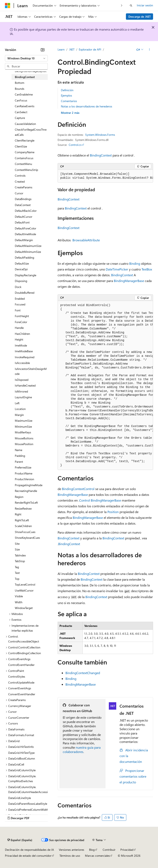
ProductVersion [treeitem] (24, 479)
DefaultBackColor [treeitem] (26, 211)
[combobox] (26, 58)
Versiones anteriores (71, 850)
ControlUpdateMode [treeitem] (21, 682)
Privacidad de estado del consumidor (28, 856)
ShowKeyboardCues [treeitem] (27, 538)
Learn (61, 49)
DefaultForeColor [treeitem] (26, 228)
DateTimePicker (117, 269)
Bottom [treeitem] (20, 83)
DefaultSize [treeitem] (22, 263)
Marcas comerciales (97, 856)
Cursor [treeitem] (19, 193)
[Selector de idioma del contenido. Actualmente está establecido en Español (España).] (20, 840)
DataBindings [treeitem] (23, 199)
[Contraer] (43, 50)
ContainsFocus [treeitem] (24, 158)
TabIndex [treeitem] (20, 555)
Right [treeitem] (18, 514)
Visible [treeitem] (19, 596)
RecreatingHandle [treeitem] (26, 491)
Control (89, 489)
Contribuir (109, 850)
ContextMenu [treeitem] (23, 164)
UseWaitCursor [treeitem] (24, 590)
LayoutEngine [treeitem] (23, 397)
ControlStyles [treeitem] (17, 676)
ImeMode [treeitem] (21, 345)
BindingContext (101, 155)
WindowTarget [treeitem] (24, 608)
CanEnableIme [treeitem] (24, 94)
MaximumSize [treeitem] (24, 421)
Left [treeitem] (17, 403)
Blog (92, 850)
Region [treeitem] (19, 497)
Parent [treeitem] (19, 462)
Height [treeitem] (19, 339)
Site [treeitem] (17, 544)
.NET (72, 49)
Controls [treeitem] (20, 176)
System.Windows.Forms (100, 135)
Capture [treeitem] (20, 118)
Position (113, 512)
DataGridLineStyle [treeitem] (20, 798)
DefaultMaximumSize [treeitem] (28, 246)
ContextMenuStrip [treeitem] (26, 170)
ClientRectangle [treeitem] (25, 140)
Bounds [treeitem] (20, 89)
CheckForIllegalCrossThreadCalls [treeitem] (31, 132)
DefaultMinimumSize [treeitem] (28, 252)
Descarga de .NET (140, 17)
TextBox (147, 269)
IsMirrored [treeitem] (21, 391)
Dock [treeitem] (18, 287)
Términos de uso (70, 856)
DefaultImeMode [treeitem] (25, 234)
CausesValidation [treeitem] (25, 124)
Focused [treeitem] (20, 304)
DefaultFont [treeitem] (22, 222)
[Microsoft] (8, 6)
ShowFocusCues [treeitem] (25, 532)
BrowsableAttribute (86, 240)
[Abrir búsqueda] (131, 6)
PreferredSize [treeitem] (23, 467)
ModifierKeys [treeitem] (23, 432)
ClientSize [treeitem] (21, 146)
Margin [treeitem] (19, 415)
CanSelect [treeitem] (21, 112)
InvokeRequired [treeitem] (25, 357)
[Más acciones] (149, 50)
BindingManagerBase (129, 281)
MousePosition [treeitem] (24, 444)
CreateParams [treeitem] (24, 187)
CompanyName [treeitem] (25, 152)
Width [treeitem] (19, 602)
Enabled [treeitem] (20, 299)
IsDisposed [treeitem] (22, 380)
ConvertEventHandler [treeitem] (22, 694)
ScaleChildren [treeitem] (23, 526)
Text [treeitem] (17, 573)
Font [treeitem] (18, 310)
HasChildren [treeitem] (22, 334)
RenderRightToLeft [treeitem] (26, 502)
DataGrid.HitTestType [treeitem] (21, 753)
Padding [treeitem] (20, 456)
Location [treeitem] (20, 409)
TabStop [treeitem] (20, 561)
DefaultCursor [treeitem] (24, 217)
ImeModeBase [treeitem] (24, 351)
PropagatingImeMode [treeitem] (29, 485)
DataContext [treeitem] (23, 205)
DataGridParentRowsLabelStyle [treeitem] (28, 804)
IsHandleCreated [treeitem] (25, 385)
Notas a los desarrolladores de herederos (87, 106)
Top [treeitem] (17, 579)
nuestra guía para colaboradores (82, 749)
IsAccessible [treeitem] (22, 363)
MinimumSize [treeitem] (23, 427)
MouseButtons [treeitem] (24, 438)
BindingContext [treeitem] (25, 77)
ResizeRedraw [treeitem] (23, 508)
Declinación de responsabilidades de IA (29, 850)
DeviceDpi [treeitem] (21, 269)
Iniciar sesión (145, 5)
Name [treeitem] (19, 450)
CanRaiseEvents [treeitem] (25, 106)
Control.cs (75, 145)
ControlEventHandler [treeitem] (21, 665)
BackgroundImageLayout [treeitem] (31, 71)
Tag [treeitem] (17, 567)
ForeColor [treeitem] (21, 322)
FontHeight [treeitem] (22, 316)
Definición (67, 90)
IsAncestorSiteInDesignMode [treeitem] (31, 371)
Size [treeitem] (17, 549)
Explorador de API (90, 49)
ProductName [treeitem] (24, 473)
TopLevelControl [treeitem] (25, 584)
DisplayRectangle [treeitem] (26, 275)
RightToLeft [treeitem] (22, 520)
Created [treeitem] (20, 181)
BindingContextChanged (83, 673)
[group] (105, 176)
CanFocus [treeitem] (21, 100)
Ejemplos (66, 95)
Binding (135, 263)
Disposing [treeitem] (21, 281)
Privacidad (127, 850)
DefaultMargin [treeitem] (24, 240)
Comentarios (69, 101)
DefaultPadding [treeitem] (24, 257)
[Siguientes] (122, 5)
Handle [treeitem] (19, 328)
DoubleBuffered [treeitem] (25, 293)
